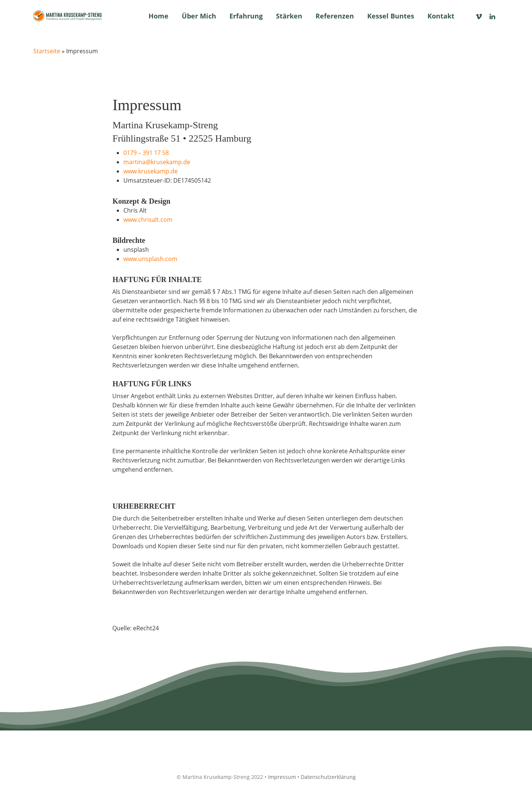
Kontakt (441, 16)
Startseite (47, 51)
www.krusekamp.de (151, 171)
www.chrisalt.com (148, 220)
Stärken (289, 16)
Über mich (199, 16)
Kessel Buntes (391, 16)
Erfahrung (246, 16)
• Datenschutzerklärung (327, 777)
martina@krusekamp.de (157, 162)
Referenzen (335, 16)
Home (158, 16)
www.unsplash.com (150, 259)
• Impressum (280, 777)
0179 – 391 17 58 (146, 153)
